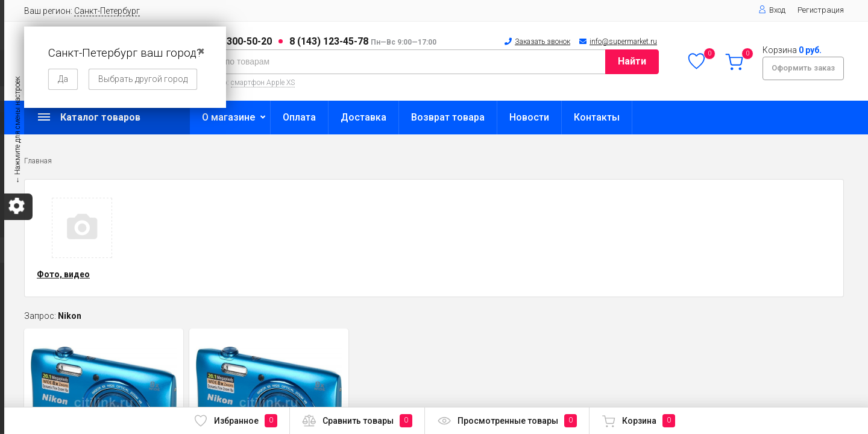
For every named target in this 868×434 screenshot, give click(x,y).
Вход (772, 10)
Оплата (299, 117)
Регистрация (821, 10)
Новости (529, 117)
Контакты (597, 117)
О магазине (228, 117)
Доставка (363, 117)
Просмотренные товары (507, 421)
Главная (38, 161)
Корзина (638, 421)
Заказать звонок (542, 42)
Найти (632, 61)
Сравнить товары (357, 421)
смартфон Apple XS (263, 83)
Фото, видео (63, 274)
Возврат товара (448, 117)
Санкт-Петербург (107, 11)
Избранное (235, 421)
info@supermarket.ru (623, 42)
